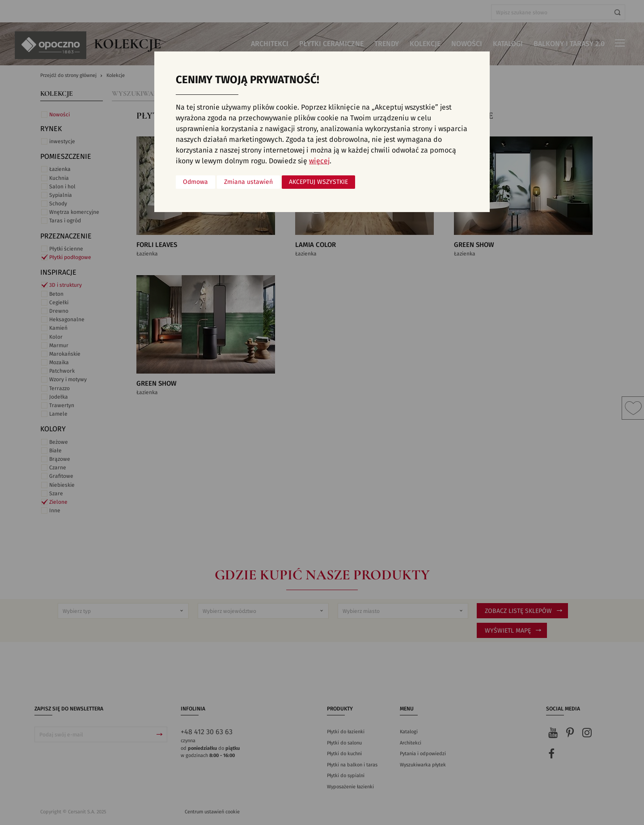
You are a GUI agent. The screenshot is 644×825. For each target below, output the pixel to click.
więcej (319, 161)
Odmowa (195, 182)
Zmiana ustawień (248, 182)
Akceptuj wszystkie (318, 182)
